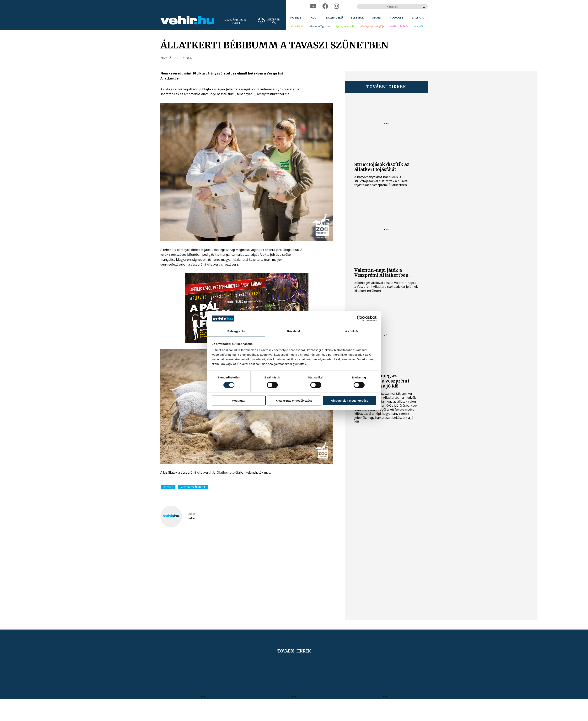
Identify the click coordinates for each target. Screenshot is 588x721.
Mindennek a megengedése (349, 400)
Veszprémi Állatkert (193, 487)
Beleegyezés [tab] (236, 331)
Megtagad (238, 400)
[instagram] (336, 6)
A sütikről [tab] (352, 331)
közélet (168, 487)
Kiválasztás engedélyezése (294, 400)
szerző (192, 514)
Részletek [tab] (294, 331)
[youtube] (313, 6)
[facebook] (325, 6)
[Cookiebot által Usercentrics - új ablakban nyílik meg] (360, 318)
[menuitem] (297, 17)
